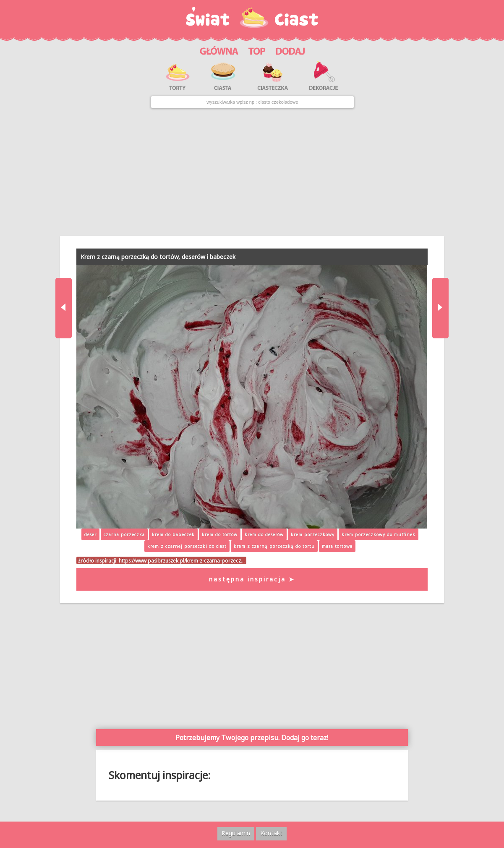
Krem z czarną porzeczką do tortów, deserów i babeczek (158, 257)
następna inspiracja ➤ (252, 579)
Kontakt (271, 833)
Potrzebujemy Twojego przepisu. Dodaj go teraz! (252, 738)
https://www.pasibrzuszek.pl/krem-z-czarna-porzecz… (182, 560)
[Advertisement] (252, 172)
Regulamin (236, 833)
